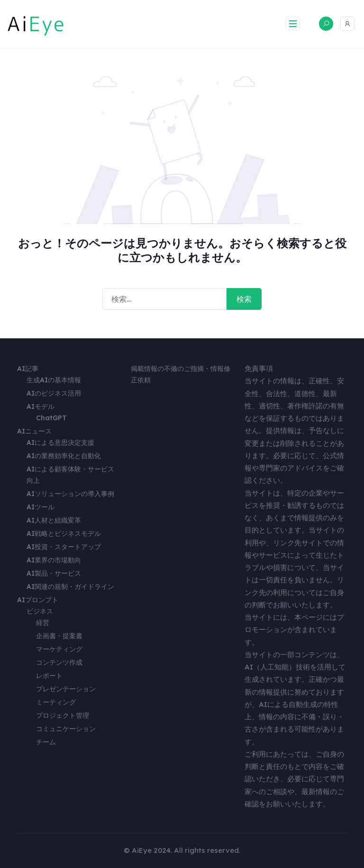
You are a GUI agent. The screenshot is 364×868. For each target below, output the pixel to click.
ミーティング (56, 702)
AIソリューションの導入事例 (70, 494)
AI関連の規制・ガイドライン (70, 587)
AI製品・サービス (54, 573)
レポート (49, 676)
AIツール (41, 507)
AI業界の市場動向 (54, 560)
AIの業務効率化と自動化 (64, 456)
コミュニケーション (66, 729)
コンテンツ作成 (59, 662)
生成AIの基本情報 (54, 380)
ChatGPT (51, 418)
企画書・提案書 (59, 636)
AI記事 (28, 369)
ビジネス (40, 611)
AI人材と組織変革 (54, 520)
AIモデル (41, 407)
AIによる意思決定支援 (60, 443)
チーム (46, 742)
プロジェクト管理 (63, 715)
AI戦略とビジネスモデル (64, 533)
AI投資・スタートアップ (64, 547)
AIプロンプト (38, 600)
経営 (43, 623)
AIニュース (34, 431)
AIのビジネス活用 (54, 393)
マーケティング (59, 649)
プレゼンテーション (66, 689)
